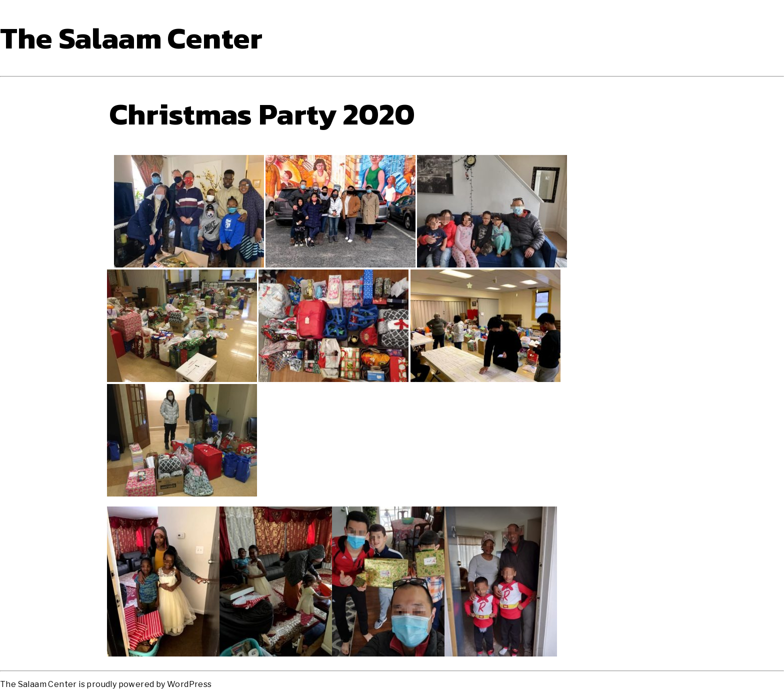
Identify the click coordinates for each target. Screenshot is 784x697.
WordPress (189, 684)
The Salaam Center (131, 38)
